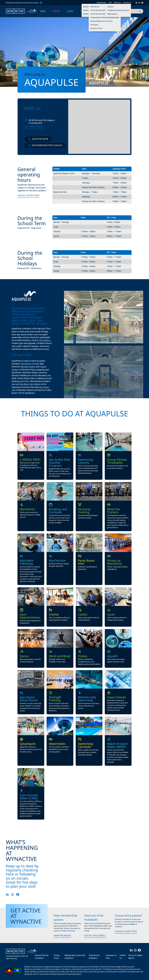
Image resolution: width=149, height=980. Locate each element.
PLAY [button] (43, 11)
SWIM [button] (70, 11)
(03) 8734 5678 (38, 139)
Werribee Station (28, 367)
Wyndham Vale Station (30, 384)
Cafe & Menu (44, 340)
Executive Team (96, 28)
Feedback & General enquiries (118, 10)
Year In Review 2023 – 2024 (101, 14)
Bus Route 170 (28, 364)
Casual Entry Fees (28, 195)
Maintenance (112, 14)
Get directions (34, 127)
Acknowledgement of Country (102, 21)
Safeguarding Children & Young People (105, 18)
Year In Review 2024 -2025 (100, 10)
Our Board (94, 25)
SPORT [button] (56, 11)
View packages (62, 935)
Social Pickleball (95, 935)
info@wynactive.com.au (45, 145)
